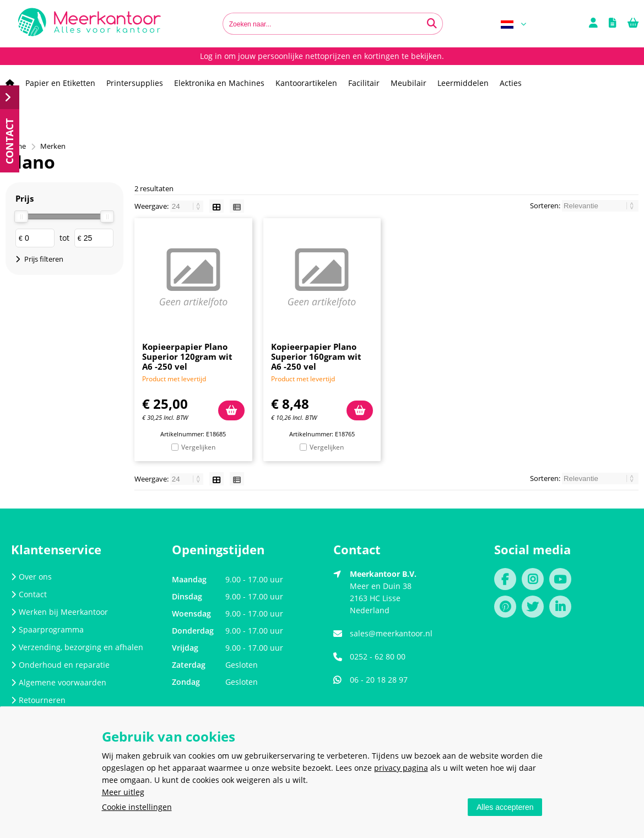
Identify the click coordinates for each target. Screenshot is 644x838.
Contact (29, 594)
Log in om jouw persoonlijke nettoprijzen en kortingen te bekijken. (322, 56)
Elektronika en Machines (219, 83)
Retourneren (38, 700)
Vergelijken (198, 447)
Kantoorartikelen (306, 83)
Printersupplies (135, 83)
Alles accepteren (505, 807)
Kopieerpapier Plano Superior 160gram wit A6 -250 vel (316, 356)
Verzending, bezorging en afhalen (77, 647)
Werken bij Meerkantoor (59, 612)
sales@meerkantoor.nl (391, 633)
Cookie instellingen (137, 807)
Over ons (31, 577)
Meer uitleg (123, 792)
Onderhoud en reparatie (60, 665)
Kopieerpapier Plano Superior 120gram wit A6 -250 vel (187, 356)
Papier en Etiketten (60, 83)
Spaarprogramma (47, 629)
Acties (511, 83)
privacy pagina (401, 768)
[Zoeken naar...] (432, 24)
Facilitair (364, 83)
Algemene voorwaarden (59, 682)
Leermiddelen (463, 83)
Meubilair (408, 83)
